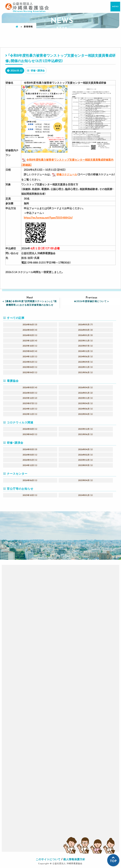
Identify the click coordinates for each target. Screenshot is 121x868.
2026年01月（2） (86, 393)
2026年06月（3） (30, 324)
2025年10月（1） (30, 346)
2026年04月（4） (30, 330)
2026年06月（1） (30, 480)
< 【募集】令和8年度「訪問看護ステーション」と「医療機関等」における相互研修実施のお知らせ (30, 303)
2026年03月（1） (30, 393)
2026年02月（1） (30, 335)
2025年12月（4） (30, 341)
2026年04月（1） (86, 387)
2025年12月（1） (86, 429)
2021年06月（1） (86, 372)
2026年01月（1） (30, 460)
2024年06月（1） (86, 356)
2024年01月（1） (30, 362)
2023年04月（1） (30, 367)
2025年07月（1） (86, 346)
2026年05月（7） (86, 324)
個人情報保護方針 (74, 859)
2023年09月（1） (86, 362)
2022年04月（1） (30, 372)
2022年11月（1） (86, 367)
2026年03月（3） (86, 330)
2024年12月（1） (86, 351)
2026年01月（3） (86, 335)
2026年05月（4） (30, 387)
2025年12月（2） (30, 398)
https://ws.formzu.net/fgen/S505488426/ (48, 218)
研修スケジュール (64, 174)
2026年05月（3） (30, 449)
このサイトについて (48, 859)
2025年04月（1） (86, 403)
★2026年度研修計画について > (91, 301)
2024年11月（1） (30, 356)
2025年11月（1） (86, 341)
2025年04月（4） (30, 351)
